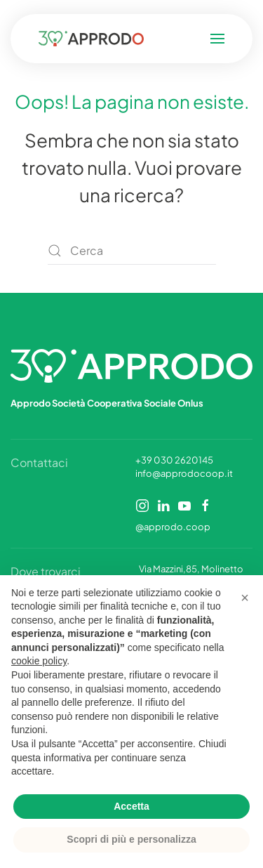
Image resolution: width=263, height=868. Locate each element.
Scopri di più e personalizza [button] (131, 839)
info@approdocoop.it (184, 473)
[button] (215, 39)
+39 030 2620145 (174, 460)
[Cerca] (132, 251)
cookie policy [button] (39, 661)
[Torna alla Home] (94, 39)
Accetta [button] (131, 806)
